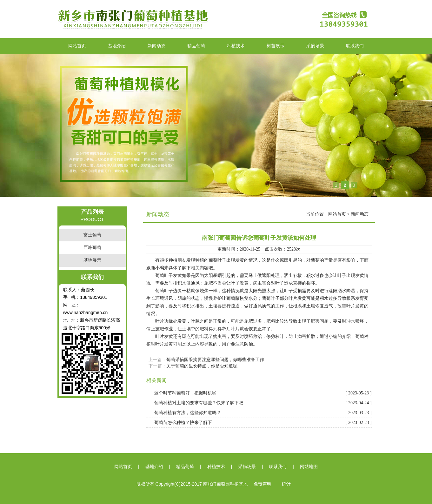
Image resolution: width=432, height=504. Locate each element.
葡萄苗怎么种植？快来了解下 (263, 423)
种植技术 (236, 46)
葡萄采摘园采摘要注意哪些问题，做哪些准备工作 (215, 360)
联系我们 (355, 46)
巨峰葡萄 (92, 248)
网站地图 (309, 467)
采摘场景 (315, 46)
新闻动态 (156, 46)
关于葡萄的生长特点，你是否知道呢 (202, 366)
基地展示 (92, 260)
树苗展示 (276, 46)
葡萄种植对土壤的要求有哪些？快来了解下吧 (263, 403)
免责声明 (263, 484)
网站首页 (77, 46)
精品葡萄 (196, 46)
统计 (286, 484)
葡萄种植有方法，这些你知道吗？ (263, 413)
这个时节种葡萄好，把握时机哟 (263, 393)
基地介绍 (117, 46)
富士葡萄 (92, 235)
